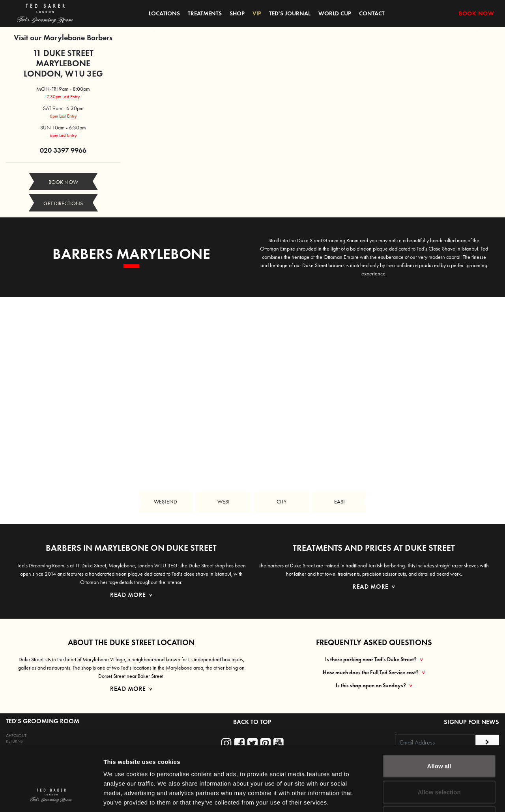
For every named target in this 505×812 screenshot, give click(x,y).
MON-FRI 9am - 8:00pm (63, 89)
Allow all (439, 708)
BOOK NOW (476, 13)
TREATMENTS (205, 13)
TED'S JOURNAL (290, 13)
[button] (155, 31)
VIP (257, 13)
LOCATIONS (164, 13)
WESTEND (166, 502)
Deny (439, 760)
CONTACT (372, 13)
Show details (414, 796)
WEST (224, 502)
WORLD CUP (335, 13)
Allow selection (439, 734)
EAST (340, 502)
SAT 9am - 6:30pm (63, 108)
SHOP (237, 13)
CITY (281, 502)
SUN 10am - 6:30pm (63, 128)
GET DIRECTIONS (63, 203)
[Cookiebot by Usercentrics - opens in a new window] (51, 797)
